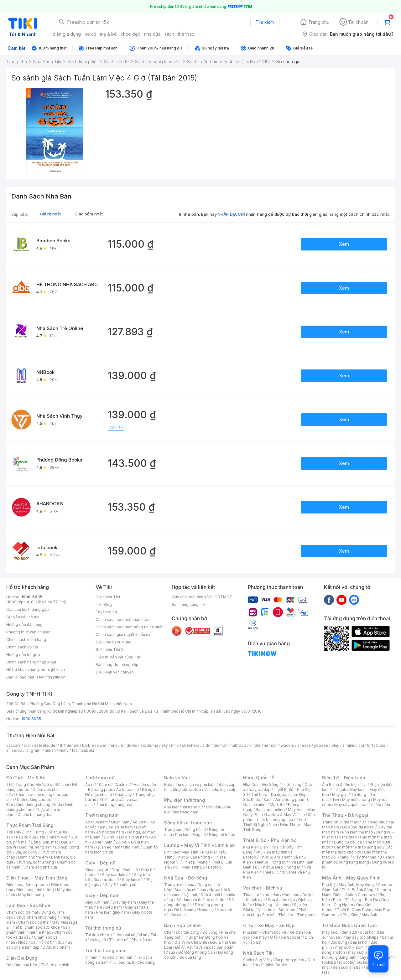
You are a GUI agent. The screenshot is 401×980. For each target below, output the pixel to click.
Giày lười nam (97, 902)
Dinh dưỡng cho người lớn (39, 805)
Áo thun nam (96, 822)
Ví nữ (143, 935)
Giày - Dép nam (102, 895)
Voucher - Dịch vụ (263, 888)
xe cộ (90, 34)
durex (132, 745)
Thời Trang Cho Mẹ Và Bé (29, 784)
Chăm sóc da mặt (22, 912)
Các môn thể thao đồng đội (358, 847)
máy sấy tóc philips (361, 937)
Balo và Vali (177, 778)
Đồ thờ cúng (185, 910)
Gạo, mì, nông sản (35, 847)
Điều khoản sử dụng (114, 642)
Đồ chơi (62, 784)
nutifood (238, 745)
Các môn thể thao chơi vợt (357, 850)
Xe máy (260, 937)
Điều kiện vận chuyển (115, 672)
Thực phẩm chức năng (36, 917)
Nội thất (190, 895)
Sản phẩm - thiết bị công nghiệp (279, 817)
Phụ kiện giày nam (113, 912)
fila (75, 750)
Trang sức (173, 830)
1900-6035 (32, 597)
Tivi (336, 799)
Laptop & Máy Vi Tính (285, 815)
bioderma (149, 745)
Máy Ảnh (369, 915)
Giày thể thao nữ (367, 857)
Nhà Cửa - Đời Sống (186, 878)
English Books (274, 965)
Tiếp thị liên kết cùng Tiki (118, 657)
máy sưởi (330, 932)
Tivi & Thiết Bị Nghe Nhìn (275, 822)
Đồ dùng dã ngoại (358, 827)
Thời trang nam (102, 815)
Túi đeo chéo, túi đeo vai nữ (110, 935)
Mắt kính (214, 807)
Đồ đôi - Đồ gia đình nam (126, 837)
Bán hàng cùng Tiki (189, 604)
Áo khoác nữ (128, 789)
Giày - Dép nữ (100, 863)
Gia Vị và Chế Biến (191, 942)
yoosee (321, 745)
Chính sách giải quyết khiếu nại (123, 634)
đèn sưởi (349, 932)
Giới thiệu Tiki (108, 597)
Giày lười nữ (132, 880)
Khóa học (291, 895)
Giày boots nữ (106, 880)
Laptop (215, 867)
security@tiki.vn (51, 677)
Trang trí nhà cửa (179, 885)
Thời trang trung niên (115, 805)
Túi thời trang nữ (103, 928)
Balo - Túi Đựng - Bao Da (356, 900)
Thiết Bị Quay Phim (354, 910)
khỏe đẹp (130, 34)
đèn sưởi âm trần (348, 967)
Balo (168, 784)
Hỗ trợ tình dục (52, 942)
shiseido (14, 750)
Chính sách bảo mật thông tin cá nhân (130, 627)
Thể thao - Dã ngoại (269, 794)
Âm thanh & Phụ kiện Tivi (344, 784)
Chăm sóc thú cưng (182, 932)
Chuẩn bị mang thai (35, 815)
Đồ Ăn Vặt (184, 947)
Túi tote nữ (119, 940)
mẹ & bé (108, 34)
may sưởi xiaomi (350, 947)
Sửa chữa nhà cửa (190, 890)
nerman (271, 745)
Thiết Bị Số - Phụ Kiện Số (270, 840)
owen (102, 745)
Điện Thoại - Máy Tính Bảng (37, 878)
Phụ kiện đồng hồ (190, 835)
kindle (255, 745)
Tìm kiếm (265, 22)
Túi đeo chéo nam (117, 957)
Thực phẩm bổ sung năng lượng (358, 860)
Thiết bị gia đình (55, 965)
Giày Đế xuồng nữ (120, 885)
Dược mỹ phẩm (56, 947)
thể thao (186, 34)
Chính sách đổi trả (22, 647)
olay (335, 745)
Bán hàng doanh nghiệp (117, 665)
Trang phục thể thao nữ (343, 822)
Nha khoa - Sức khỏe (276, 910)
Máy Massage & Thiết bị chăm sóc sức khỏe (42, 925)
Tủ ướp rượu (379, 805)
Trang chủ (319, 22)
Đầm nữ (106, 784)
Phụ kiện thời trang (185, 800)
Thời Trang (292, 784)
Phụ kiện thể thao (358, 832)
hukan (50, 750)
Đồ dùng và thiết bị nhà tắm (201, 900)
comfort (366, 745)
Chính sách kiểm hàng (26, 640)
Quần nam (120, 822)
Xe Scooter (291, 937)
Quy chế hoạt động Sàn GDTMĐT (202, 597)
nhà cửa (152, 34)
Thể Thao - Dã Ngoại (345, 815)
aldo (206, 745)
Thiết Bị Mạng (195, 862)
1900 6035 (31, 719)
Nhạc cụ (206, 910)
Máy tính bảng (31, 895)
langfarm (34, 750)
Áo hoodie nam (110, 832)
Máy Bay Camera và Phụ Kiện (356, 912)
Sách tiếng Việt (257, 960)
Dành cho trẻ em (33, 857)
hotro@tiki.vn (53, 670)
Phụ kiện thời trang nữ (183, 807)
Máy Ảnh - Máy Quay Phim (351, 878)
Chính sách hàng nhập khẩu (31, 662)
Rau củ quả (26, 837)
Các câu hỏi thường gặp (28, 609)
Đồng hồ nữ (196, 830)
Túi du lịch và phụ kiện (195, 784)
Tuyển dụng (106, 612)
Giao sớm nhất (89, 214)
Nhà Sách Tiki (258, 953)
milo (175, 745)
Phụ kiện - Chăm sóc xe (265, 932)
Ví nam (91, 957)
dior (27, 745)
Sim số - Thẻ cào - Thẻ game (289, 915)
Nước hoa (27, 942)
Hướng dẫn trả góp (23, 655)
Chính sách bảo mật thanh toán (124, 619)
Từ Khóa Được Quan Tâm (349, 925)
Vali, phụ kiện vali (220, 789)
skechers (191, 745)
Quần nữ (123, 784)
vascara (13, 745)
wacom (287, 745)
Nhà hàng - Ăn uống (273, 905)
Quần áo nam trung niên (118, 847)
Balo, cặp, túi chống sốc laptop (200, 787)
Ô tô (274, 937)
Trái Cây (14, 832)
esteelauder (45, 745)
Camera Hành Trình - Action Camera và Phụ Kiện (357, 895)
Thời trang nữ (100, 778)
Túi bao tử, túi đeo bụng (133, 962)
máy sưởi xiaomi (363, 952)
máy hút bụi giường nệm (355, 955)
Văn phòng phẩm (289, 960)
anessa (304, 745)
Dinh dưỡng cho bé (34, 799)
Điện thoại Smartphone (27, 885)
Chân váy (123, 794)
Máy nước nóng (356, 799)
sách (169, 34)
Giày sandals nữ (116, 875)
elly (165, 745)
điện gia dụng (67, 34)
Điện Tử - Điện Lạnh (344, 778)
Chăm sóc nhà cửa (40, 867)
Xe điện (296, 932)
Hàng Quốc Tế (259, 778)
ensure (117, 745)
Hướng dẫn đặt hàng (24, 624)
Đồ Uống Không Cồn (197, 952)
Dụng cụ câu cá (348, 842)
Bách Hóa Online (182, 925)
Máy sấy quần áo (350, 805)
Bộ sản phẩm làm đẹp (39, 945)
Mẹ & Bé (277, 805)
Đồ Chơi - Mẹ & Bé (26, 778)
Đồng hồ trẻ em (223, 835)
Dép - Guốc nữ (125, 870)
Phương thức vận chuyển (28, 632)
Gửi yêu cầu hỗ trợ (22, 617)
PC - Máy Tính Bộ (189, 867)
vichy (64, 750)
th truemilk (69, 745)
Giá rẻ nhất (50, 214)
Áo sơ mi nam (121, 827)
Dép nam (114, 907)
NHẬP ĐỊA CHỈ (231, 214)
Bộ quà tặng (190, 957)
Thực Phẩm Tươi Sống (30, 825)
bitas (381, 745)
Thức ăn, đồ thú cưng (35, 862)
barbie (88, 745)
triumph (221, 745)
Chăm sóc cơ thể (33, 922)
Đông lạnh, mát (44, 842)
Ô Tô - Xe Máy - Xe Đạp (269, 925)
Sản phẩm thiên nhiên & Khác (38, 930)
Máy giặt (340, 794)
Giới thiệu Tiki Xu (111, 650)
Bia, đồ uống (26, 852)
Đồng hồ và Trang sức (188, 823)
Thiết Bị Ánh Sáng (357, 890)
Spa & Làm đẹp (281, 900)
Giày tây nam (124, 902)
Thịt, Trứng (34, 832)
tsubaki (87, 750)
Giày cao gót (97, 870)
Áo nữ (90, 784)
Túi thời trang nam (105, 950)
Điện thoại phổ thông (35, 890)
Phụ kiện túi (142, 940)
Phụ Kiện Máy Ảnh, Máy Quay (348, 885)
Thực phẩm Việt (53, 837)
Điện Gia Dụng (22, 958)
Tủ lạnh (339, 789)
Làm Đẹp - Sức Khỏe (28, 905)
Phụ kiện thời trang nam (198, 810)
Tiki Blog (104, 604)
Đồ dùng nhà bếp (22, 965)
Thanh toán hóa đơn (261, 895)
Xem (344, 244)
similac (349, 745)
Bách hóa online (270, 810)
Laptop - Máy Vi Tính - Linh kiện (200, 845)
